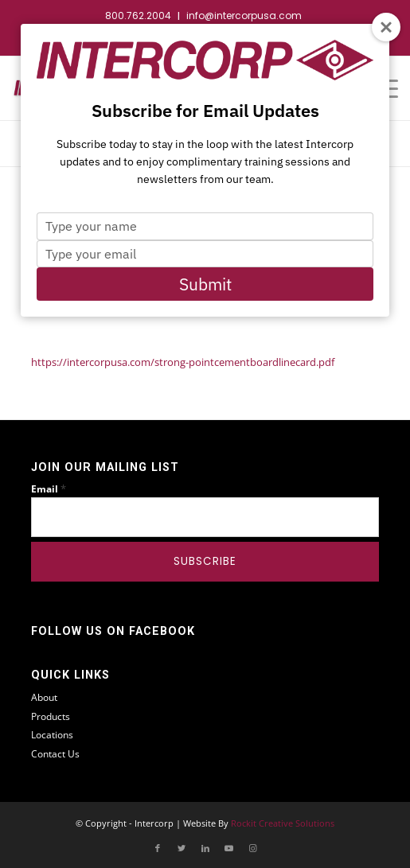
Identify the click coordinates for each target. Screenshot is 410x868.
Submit (205, 284)
